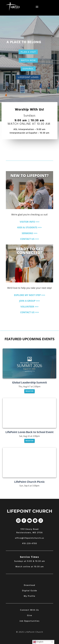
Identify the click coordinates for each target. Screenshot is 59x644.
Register (29, 391)
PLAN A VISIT (28, 52)
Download (29, 585)
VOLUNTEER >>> (29, 307)
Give (30, 616)
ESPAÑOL (28, 69)
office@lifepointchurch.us (30, 538)
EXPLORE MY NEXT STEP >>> (30, 295)
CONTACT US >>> (30, 239)
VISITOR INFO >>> (30, 222)
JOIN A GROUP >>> (29, 301)
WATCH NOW (28, 60)
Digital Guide (30, 591)
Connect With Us (29, 610)
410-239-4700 (30, 544)
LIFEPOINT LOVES (28, 77)
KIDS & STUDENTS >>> (29, 227)
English (38, 642)
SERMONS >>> (30, 233)
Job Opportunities (29, 621)
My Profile (29, 596)
